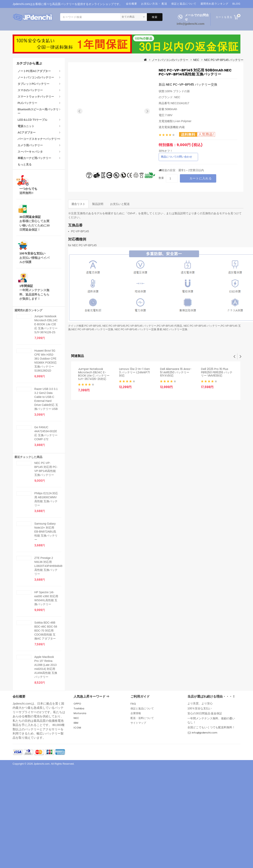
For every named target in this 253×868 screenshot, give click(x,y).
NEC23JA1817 (180, 103)
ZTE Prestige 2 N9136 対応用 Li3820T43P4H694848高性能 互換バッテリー (48, 566)
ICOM (77, 728)
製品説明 (98, 204)
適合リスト (78, 204)
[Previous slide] (80, 111)
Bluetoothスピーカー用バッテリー (38, 111)
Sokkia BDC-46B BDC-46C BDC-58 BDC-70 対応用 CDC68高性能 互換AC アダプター (46, 631)
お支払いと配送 (120, 204)
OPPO (77, 704)
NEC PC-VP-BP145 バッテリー (224, 60)
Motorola (80, 713)
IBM (76, 723)
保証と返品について (142, 708)
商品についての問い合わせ (176, 157)
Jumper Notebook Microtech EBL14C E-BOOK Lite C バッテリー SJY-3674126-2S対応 (94, 374)
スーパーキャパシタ (30, 152)
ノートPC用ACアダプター (34, 71)
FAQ (133, 704)
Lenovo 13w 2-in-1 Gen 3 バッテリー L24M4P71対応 (134, 372)
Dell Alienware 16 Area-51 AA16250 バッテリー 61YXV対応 (176, 372)
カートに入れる (201, 178)
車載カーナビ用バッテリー (34, 158)
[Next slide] (147, 111)
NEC (196, 60)
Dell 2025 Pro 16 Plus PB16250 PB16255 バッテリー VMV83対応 (217, 372)
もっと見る (25, 164)
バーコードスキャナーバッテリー (39, 139)
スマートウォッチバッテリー (36, 97)
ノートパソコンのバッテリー (36, 77)
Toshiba (79, 708)
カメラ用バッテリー (30, 145)
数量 (161, 178)
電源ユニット (26, 126)
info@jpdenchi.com (191, 24)
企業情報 (136, 713)
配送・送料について (142, 718)
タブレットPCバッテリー (33, 84)
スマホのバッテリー (30, 90)
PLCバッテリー (27, 103)
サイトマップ (138, 723)
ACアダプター (27, 132)
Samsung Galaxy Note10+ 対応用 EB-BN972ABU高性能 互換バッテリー (46, 532)
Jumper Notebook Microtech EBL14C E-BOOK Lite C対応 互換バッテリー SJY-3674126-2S (46, 324)
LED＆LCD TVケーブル (32, 120)
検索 (155, 17)
